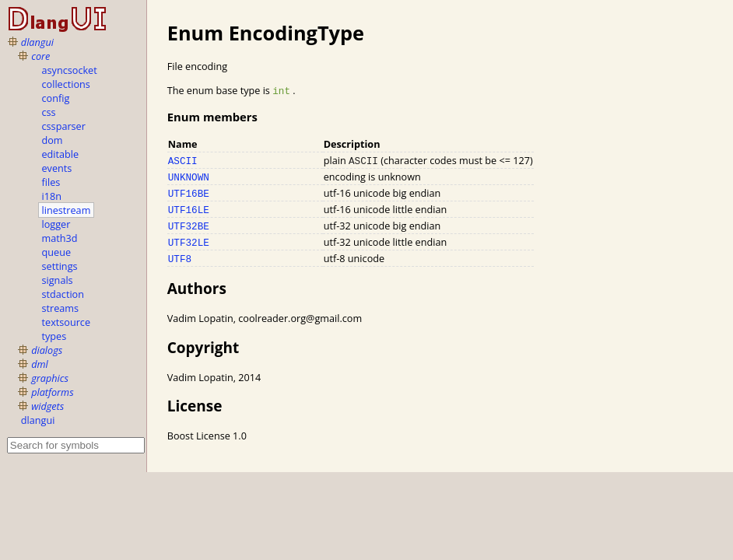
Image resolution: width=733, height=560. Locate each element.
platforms (52, 392)
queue (56, 252)
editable (61, 154)
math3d (60, 238)
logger (56, 224)
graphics (50, 378)
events (57, 168)
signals (58, 280)
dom (53, 140)
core (40, 56)
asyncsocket (70, 70)
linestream (67, 210)
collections (66, 84)
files (51, 182)
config (56, 98)
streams (61, 308)
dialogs (47, 350)
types (54, 336)
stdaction (63, 294)
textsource (67, 322)
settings (60, 266)
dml (40, 364)
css (49, 112)
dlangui (37, 42)
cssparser (64, 126)
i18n (52, 196)
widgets (47, 406)
